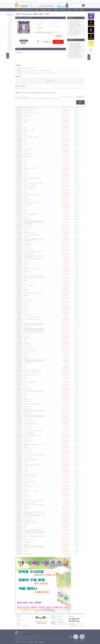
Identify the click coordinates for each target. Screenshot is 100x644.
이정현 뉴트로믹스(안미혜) (75, 52)
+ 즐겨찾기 (81, 1)
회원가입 (60, 1)
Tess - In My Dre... (74, 35)
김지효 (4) (10, 19)
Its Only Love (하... (73, 29)
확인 (80, 102)
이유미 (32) (10, 38)
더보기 (82, 616)
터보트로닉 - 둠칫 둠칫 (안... (75, 33)
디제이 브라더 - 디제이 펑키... (76, 24)
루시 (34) (10, 20)
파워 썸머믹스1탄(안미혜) (75, 51)
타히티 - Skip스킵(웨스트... (75, 32)
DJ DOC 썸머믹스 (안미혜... (75, 45)
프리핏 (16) (10, 50)
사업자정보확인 (42, 638)
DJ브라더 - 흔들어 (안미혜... (75, 21)
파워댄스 (37, 10)
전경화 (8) (10, 39)
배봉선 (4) (10, 27)
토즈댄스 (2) (10, 45)
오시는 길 (31, 642)
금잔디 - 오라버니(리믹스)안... (76, 30)
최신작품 (18, 10)
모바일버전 (41, 642)
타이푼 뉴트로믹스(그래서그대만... (76, 49)
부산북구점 (19, 623)
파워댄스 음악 (63, 10)
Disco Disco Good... (74, 23)
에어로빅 (31, 10)
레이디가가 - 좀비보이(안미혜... (76, 46)
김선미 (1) (10, 17)
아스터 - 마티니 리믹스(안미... (76, 43)
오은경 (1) (10, 35)
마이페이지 (73, 1)
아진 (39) (10, 31)
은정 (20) (10, 36)
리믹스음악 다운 (19, 53)
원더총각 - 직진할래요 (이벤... (76, 48)
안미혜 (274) (10, 32)
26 (38, 43)
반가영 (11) (10, 25)
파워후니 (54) (10, 49)
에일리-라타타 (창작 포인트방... (76, 57)
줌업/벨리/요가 (56, 10)
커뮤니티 (75, 10)
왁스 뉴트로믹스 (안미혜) (75, 54)
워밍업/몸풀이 (43, 10)
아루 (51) (10, 30)
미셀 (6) (10, 21)
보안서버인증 (76, 641)
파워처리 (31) (10, 48)
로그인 (64, 1)
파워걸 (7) (10, 46)
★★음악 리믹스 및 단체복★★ (22, 625)
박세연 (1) (10, 24)
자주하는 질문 (60, 622)
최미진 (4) (10, 42)
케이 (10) (10, 43)
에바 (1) (10, 34)
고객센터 (81, 10)
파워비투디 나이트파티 (21, 620)
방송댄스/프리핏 (25, 10)
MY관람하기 (68, 1)
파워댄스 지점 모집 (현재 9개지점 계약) (32, 6)
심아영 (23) (10, 28)
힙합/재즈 (50, 10)
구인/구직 (59, 616)
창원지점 (18, 622)
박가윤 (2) (10, 23)
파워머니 (69, 10)
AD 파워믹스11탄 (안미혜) (75, 26)
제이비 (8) (10, 41)
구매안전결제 (82, 641)
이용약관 (17, 642)
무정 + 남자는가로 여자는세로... (76, 55)
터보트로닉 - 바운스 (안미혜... (76, 27)
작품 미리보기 (24, 41)
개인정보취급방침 (24, 642)
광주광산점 (19, 618)
